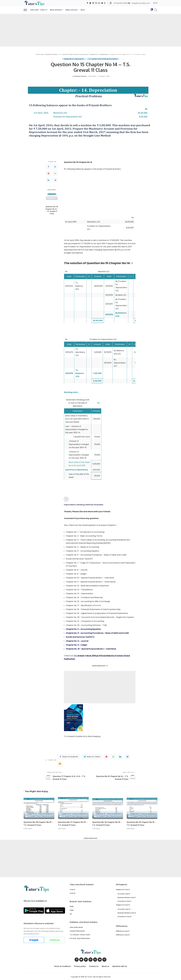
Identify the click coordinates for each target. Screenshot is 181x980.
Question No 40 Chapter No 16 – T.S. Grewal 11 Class (52, 210)
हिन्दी (155, 3)
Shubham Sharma (80, 76)
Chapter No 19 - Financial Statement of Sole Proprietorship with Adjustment (54, 814)
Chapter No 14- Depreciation (74, 59)
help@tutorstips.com (141, 3)
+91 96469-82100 (121, 3)
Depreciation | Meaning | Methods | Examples (84, 505)
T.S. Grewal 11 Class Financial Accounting (103, 59)
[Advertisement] (90, 30)
